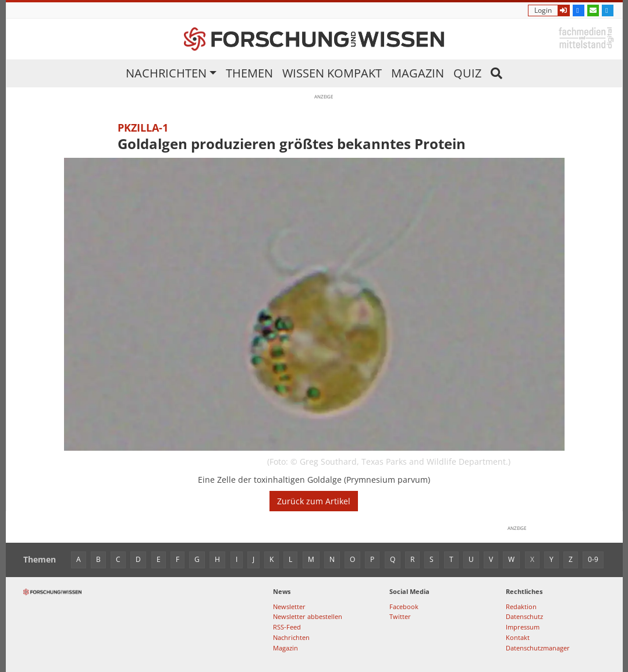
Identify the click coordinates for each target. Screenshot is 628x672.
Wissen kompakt (332, 73)
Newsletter (289, 606)
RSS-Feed (287, 627)
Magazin (418, 73)
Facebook (404, 606)
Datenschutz (524, 616)
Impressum (523, 627)
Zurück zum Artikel (314, 501)
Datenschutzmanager (538, 648)
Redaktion (521, 606)
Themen (249, 73)
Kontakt (518, 637)
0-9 (593, 559)
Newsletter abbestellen (308, 616)
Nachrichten (166, 73)
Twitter (400, 616)
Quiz (467, 73)
